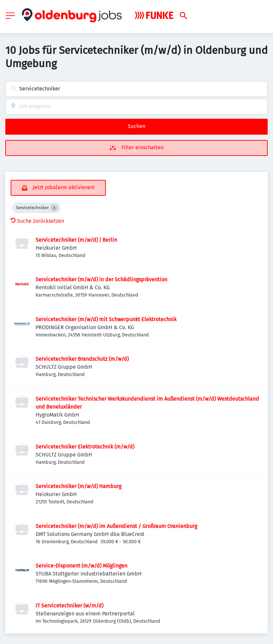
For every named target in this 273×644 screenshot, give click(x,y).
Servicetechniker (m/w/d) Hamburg (78, 486)
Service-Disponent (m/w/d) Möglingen (81, 566)
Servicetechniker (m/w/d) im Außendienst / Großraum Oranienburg (116, 526)
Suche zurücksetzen (37, 221)
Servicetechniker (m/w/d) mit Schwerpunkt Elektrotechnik (106, 319)
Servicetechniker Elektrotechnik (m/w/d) (85, 447)
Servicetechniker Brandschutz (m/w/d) (82, 359)
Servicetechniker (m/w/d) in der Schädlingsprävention (101, 279)
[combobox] (136, 89)
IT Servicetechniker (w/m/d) (69, 606)
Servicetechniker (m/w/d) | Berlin (76, 240)
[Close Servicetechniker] (54, 208)
